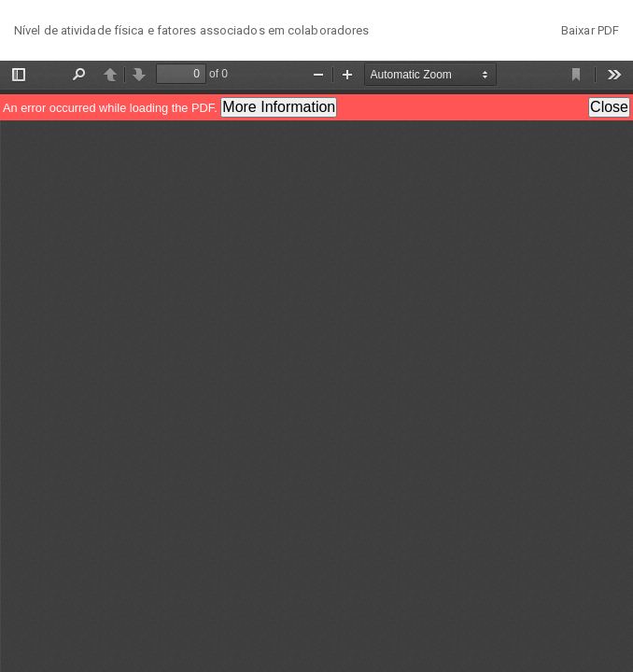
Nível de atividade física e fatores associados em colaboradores (191, 30)
